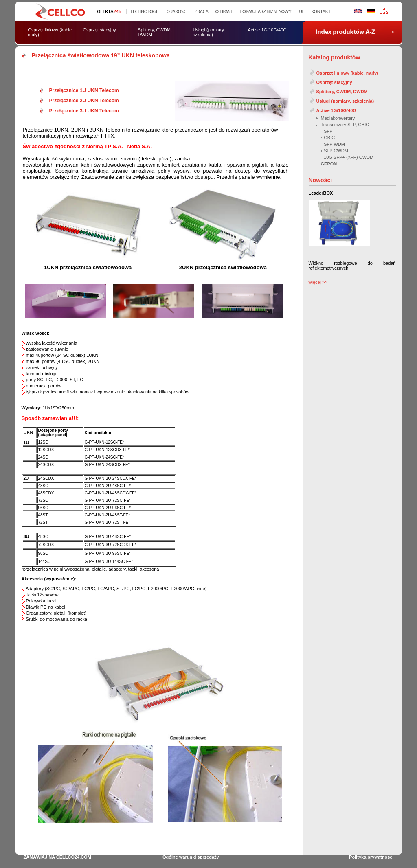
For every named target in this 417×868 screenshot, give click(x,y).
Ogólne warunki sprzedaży (191, 857)
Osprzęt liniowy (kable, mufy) (347, 73)
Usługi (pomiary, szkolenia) (345, 101)
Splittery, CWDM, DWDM (342, 92)
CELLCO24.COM (74, 857)
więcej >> (318, 282)
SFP (328, 131)
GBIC (329, 138)
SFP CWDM (336, 151)
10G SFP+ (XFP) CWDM (349, 157)
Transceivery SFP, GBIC (345, 125)
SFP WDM (334, 144)
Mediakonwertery (338, 118)
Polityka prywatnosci (371, 857)
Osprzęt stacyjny (334, 82)
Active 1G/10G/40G (336, 110)
